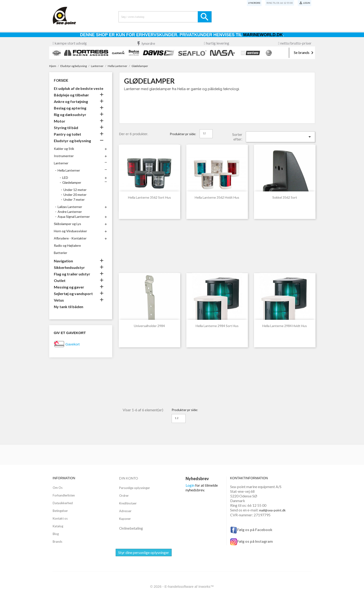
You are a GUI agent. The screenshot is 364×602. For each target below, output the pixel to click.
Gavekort (73, 344)
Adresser (125, 511)
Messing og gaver (69, 287)
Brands (57, 542)
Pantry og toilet (68, 134)
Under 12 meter (75, 190)
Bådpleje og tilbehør (71, 95)
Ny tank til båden (69, 307)
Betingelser (60, 511)
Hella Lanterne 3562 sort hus (149, 197)
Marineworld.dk (263, 35)
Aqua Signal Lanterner (74, 217)
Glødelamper (72, 182)
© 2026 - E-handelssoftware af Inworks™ (182, 586)
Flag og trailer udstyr (72, 274)
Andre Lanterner (70, 212)
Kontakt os (60, 518)
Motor (60, 121)
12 (204, 133)
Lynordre (254, 3)
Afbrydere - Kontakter (70, 238)
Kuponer (125, 519)
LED (65, 178)
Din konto (129, 478)
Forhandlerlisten (64, 495)
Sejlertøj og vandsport (73, 294)
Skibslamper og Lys (68, 224)
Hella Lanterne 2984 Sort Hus (217, 326)
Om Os (58, 488)
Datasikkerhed (63, 503)
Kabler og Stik (64, 149)
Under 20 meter (75, 195)
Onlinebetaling (131, 528)
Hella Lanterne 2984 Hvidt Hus (285, 326)
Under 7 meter (74, 199)
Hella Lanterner (69, 170)
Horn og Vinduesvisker (70, 231)
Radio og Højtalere (67, 245)
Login (190, 485)
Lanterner (61, 163)
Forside (61, 80)
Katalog (58, 526)
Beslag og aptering (70, 108)
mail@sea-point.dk (272, 510)
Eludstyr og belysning (72, 141)
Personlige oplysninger (135, 488)
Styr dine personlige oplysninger (144, 552)
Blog (56, 534)
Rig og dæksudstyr (70, 114)
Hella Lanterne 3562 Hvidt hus (217, 197)
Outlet (60, 280)
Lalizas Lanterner (70, 207)
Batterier (61, 253)
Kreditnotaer (128, 503)
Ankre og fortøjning (71, 101)
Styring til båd (66, 128)
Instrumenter (64, 156)
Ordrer (124, 496)
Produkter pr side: (183, 134)
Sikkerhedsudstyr (69, 267)
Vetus (59, 300)
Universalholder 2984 (149, 326)
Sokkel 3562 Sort (285, 197)
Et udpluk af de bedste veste (79, 88)
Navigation (63, 261)
